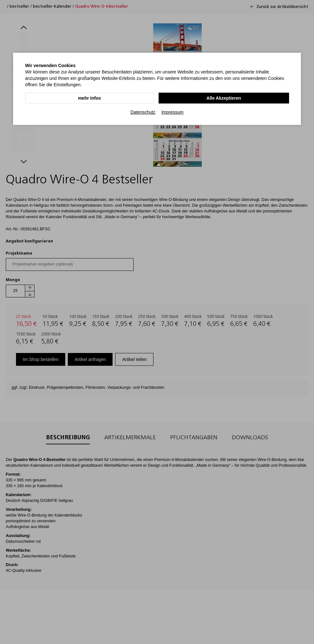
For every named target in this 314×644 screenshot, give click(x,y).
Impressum (173, 112)
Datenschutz (143, 112)
